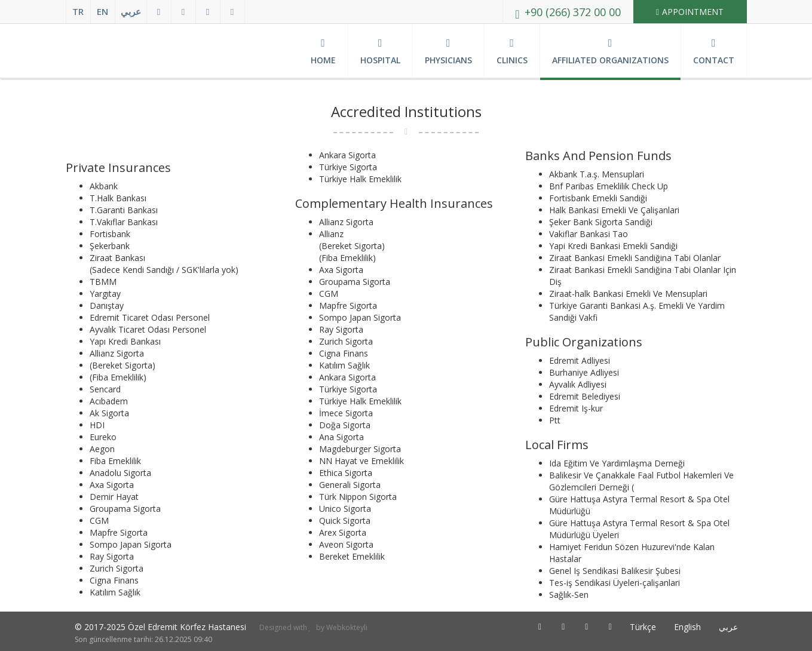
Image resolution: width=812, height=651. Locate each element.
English (687, 627)
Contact (714, 52)
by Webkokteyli (341, 627)
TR (78, 11)
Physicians (448, 52)
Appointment (690, 12)
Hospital (380, 52)
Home (323, 52)
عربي (131, 11)
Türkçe (643, 627)
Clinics (512, 52)
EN (102, 11)
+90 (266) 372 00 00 (568, 13)
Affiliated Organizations (610, 52)
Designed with (284, 627)
